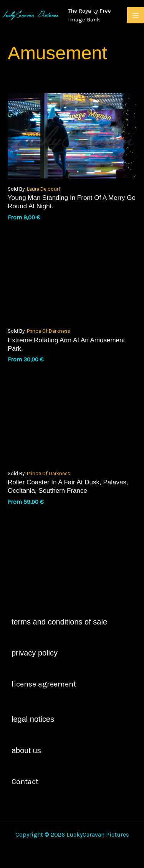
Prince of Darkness (49, 331)
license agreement (44, 684)
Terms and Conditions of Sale (59, 622)
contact (25, 782)
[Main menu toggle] (136, 15)
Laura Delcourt (44, 189)
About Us (26, 750)
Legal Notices (33, 719)
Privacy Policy (35, 653)
